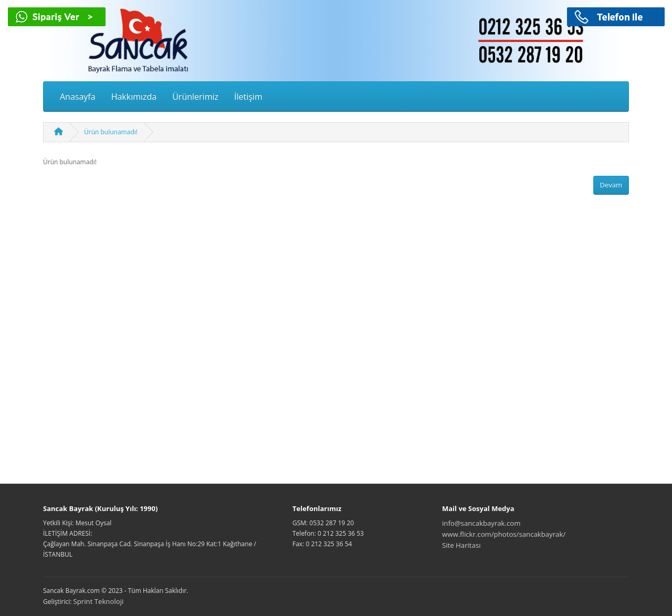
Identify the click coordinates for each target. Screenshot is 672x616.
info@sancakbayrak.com (481, 523)
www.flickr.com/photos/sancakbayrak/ (504, 534)
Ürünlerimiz (195, 97)
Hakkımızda (134, 97)
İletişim (248, 97)
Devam (611, 185)
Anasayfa (78, 97)
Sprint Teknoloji (99, 601)
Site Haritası (461, 545)
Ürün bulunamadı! (111, 132)
